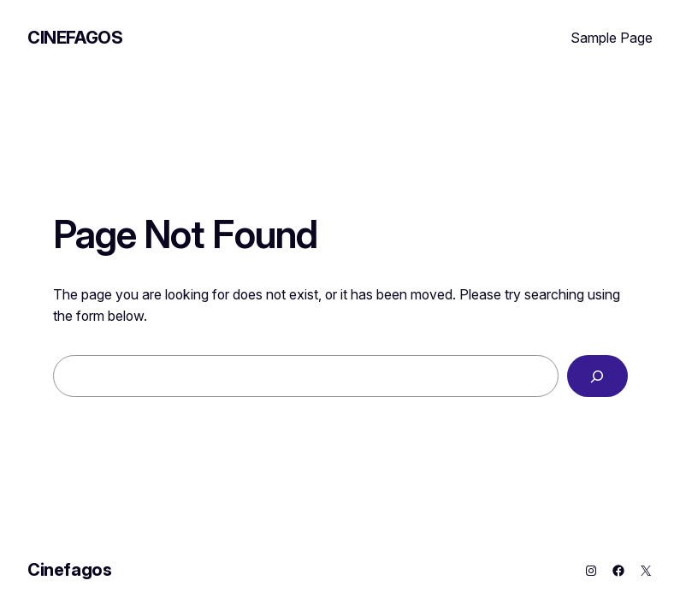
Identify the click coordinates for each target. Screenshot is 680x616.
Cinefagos (75, 38)
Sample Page (612, 38)
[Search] (597, 376)
